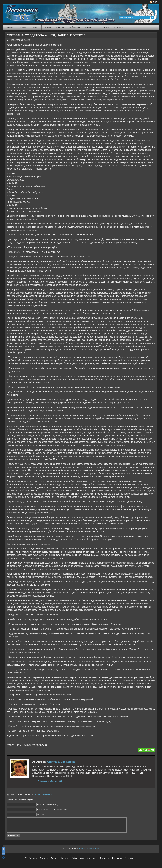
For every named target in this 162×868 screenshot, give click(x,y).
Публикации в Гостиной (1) (50, 781)
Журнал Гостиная (17, 13)
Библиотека (75, 27)
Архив (36, 27)
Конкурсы (90, 27)
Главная (9, 27)
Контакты (118, 27)
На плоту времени (43, 794)
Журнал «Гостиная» (89, 852)
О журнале (23, 27)
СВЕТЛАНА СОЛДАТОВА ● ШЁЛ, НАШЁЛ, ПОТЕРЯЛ (46, 35)
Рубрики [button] (131, 862)
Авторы (48, 27)
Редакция (104, 27)
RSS (153, 2)
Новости (60, 27)
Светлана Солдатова (61, 762)
